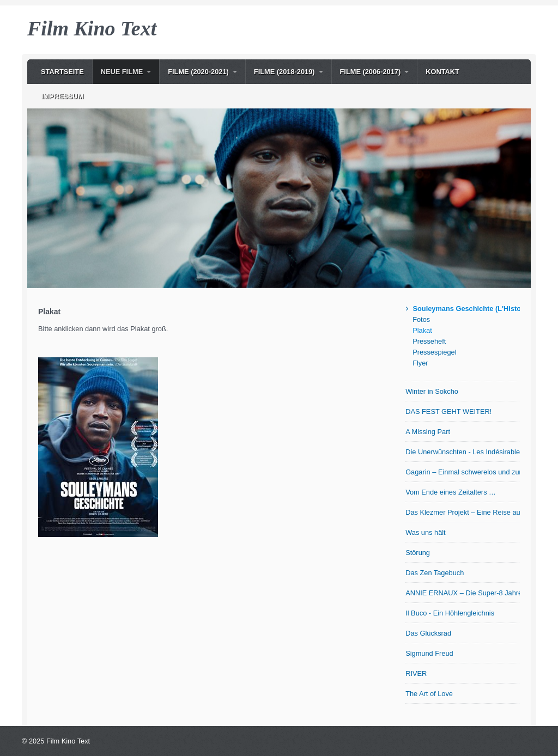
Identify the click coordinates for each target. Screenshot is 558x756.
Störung (418, 553)
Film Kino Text (92, 28)
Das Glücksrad (428, 633)
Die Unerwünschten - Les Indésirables (463, 452)
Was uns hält (426, 532)
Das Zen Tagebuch (435, 573)
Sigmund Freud (429, 653)
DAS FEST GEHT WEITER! (448, 411)
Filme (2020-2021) (198, 72)
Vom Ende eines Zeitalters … (451, 492)
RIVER (416, 673)
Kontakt (442, 72)
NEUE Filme (122, 72)
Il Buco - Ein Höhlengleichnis (450, 613)
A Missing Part (428, 432)
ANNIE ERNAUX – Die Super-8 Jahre (463, 593)
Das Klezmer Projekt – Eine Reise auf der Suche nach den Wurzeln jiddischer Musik (463, 512)
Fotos (421, 319)
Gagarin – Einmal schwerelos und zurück (463, 472)
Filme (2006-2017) (371, 72)
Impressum (63, 96)
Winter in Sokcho (432, 391)
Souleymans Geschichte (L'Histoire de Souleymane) (466, 309)
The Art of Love (429, 694)
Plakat (422, 330)
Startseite (62, 72)
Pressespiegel (434, 352)
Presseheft (429, 341)
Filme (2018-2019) (284, 72)
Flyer (420, 363)
